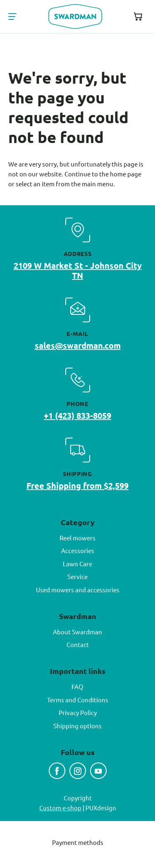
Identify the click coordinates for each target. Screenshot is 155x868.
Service (77, 576)
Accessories (78, 550)
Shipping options (77, 726)
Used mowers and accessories (78, 590)
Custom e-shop (60, 808)
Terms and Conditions (78, 700)
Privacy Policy (78, 712)
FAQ (77, 686)
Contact (78, 644)
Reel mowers (77, 538)
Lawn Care (77, 564)
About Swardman (77, 632)
